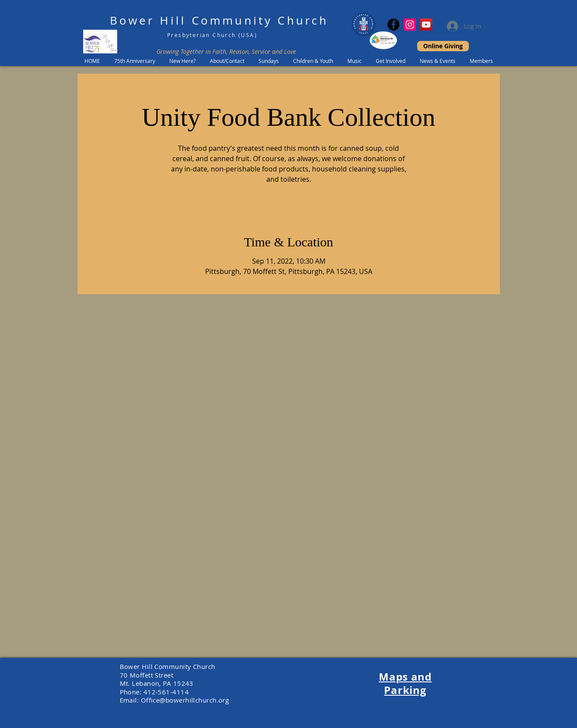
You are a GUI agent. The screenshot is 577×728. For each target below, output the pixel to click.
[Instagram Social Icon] (410, 25)
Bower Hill (148, 20)
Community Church (260, 20)
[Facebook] (393, 25)
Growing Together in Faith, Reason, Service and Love (226, 51)
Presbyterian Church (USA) (212, 35)
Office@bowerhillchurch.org (185, 700)
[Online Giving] (443, 46)
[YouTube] (426, 25)
